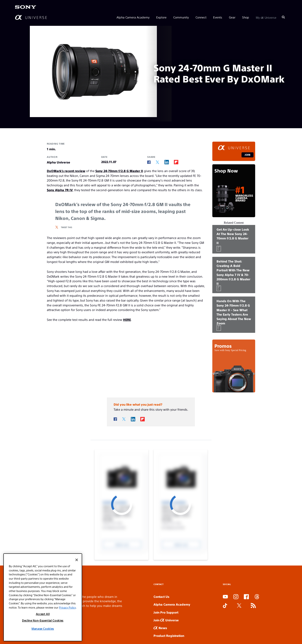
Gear (232, 17)
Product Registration (169, 636)
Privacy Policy (67, 607)
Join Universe (166, 620)
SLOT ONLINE (224, 619)
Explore (161, 17)
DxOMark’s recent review (66, 171)
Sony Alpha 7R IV (60, 190)
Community (181, 17)
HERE (127, 319)
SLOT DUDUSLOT (224, 615)
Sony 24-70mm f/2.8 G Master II (119, 171)
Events (218, 17)
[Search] (283, 17)
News (160, 628)
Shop (246, 17)
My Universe (266, 17)
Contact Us (161, 596)
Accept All (43, 614)
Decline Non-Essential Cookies (43, 620)
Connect (201, 17)
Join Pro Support (166, 612)
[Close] (77, 560)
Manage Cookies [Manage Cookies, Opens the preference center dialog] (43, 629)
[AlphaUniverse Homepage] (31, 17)
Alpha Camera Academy (133, 17)
